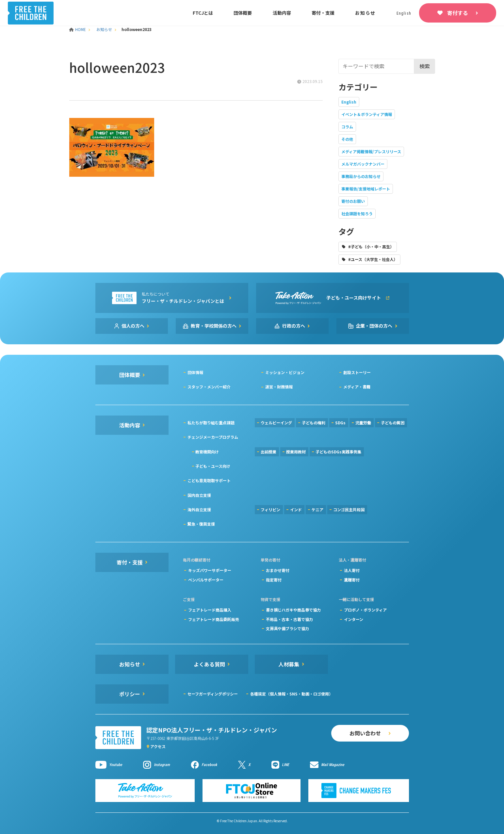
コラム (347, 127)
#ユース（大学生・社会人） (373, 259)
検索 (425, 66)
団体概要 (243, 13)
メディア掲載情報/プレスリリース (371, 151)
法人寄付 (352, 570)
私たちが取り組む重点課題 (211, 423)
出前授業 (268, 452)
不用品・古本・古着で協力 (289, 619)
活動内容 (282, 13)
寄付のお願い (353, 201)
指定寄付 (274, 580)
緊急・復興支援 (201, 524)
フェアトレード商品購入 (210, 610)
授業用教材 (296, 452)
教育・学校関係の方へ (214, 326)
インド (296, 509)
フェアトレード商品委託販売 (214, 619)
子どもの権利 (314, 423)
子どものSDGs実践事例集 (338, 452)
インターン (354, 619)
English (349, 102)
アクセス (158, 746)
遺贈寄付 (352, 580)
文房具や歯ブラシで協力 (287, 628)
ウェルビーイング (276, 423)
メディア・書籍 (357, 387)
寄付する (458, 13)
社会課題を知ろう (357, 213)
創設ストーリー (357, 372)
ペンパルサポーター (206, 580)
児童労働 (363, 423)
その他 (347, 139)
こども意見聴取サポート (209, 480)
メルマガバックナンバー (363, 164)
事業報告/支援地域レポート (366, 189)
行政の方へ (294, 326)
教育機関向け (207, 452)
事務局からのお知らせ (361, 176)
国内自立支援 (199, 495)
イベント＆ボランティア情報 (367, 114)
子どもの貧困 (393, 423)
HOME (78, 29)
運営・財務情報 (279, 387)
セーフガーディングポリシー (213, 694)
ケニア (317, 509)
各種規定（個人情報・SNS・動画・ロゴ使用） (292, 694)
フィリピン (270, 509)
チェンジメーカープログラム (213, 437)
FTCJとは (203, 13)
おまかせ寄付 (278, 570)
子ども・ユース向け (213, 466)
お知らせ (365, 13)
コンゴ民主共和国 (349, 509)
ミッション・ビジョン (285, 372)
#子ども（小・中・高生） (371, 246)
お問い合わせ (365, 733)
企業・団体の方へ (374, 326)
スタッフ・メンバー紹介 (209, 387)
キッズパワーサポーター (210, 570)
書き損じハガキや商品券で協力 (293, 610)
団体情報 (195, 372)
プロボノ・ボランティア (365, 610)
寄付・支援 (323, 13)
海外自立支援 (199, 509)
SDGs (340, 423)
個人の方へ (133, 326)
